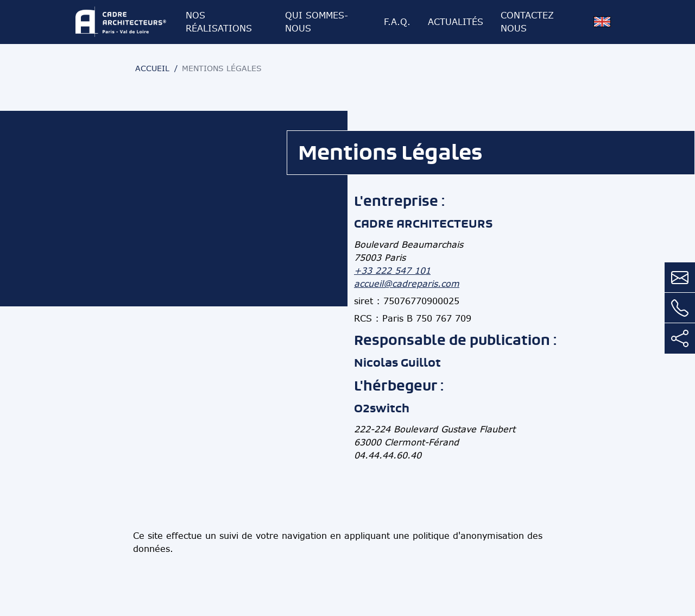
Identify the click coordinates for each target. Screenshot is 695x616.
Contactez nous (527, 22)
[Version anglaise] (602, 22)
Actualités (456, 22)
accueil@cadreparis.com (407, 284)
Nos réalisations (219, 22)
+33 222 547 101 (392, 271)
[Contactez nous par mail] (680, 278)
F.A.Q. (397, 22)
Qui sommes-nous (317, 22)
